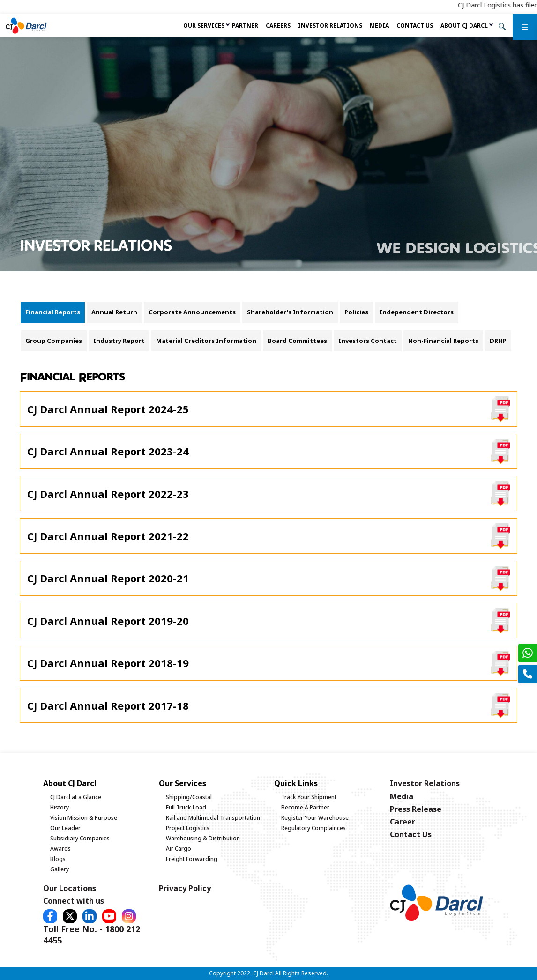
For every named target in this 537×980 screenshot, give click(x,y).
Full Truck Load (186, 807)
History (60, 807)
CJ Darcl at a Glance (76, 797)
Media (379, 26)
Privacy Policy (185, 888)
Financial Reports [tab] (53, 312)
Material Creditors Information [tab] (206, 341)
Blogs (58, 859)
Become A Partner (305, 807)
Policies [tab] (356, 312)
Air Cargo (179, 849)
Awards (60, 849)
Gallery (60, 869)
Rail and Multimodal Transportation (213, 818)
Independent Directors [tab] (417, 312)
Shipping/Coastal (189, 797)
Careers (278, 26)
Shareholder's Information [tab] (290, 312)
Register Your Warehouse (315, 818)
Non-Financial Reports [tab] (443, 341)
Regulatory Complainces (313, 828)
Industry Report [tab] (119, 341)
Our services (204, 26)
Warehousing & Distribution (203, 838)
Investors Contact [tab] (368, 341)
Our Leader (65, 828)
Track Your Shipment (309, 797)
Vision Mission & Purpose (84, 818)
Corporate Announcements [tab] (192, 312)
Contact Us (415, 26)
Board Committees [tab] (297, 341)
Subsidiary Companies (80, 838)
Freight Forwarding (192, 859)
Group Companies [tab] (54, 341)
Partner (245, 26)
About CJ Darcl (464, 26)
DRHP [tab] (498, 341)
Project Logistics (188, 828)
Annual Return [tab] (114, 312)
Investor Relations (330, 26)
